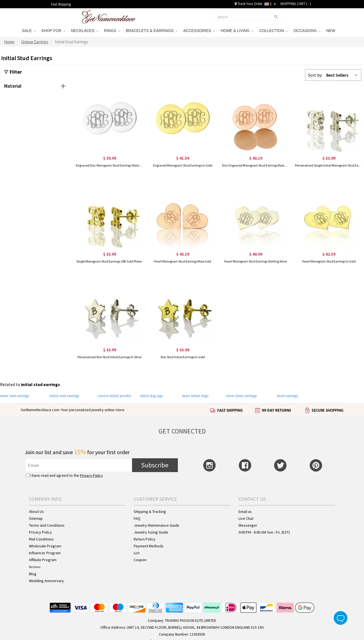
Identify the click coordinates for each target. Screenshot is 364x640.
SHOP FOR (53, 31)
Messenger (248, 525)
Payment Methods (149, 546)
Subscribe (155, 465)
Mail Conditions (41, 539)
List (137, 553)
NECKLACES (85, 31)
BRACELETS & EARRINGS (152, 31)
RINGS (112, 31)
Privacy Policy (91, 475)
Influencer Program (45, 553)
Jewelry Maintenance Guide (156, 525)
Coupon (140, 560)
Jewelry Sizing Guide (151, 532)
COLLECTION (273, 31)
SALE (29, 31)
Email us (245, 512)
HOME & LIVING (237, 31)
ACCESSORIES (199, 31)
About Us (36, 512)
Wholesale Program (45, 546)
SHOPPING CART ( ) (296, 4)
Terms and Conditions (47, 525)
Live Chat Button (341, 618)
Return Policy (145, 539)
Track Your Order (248, 4)
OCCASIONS (307, 31)
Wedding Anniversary (46, 581)
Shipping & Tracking (150, 512)
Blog (33, 574)
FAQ (137, 518)
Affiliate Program (43, 560)
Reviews (35, 567)
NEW (331, 31)
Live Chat (246, 518)
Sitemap (36, 518)
